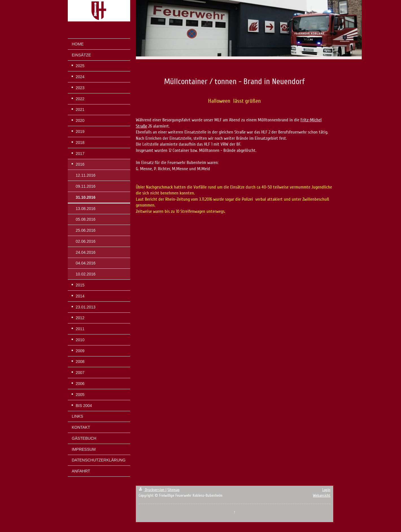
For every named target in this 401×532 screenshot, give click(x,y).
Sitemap (174, 490)
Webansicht (322, 495)
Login (326, 490)
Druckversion (152, 490)
